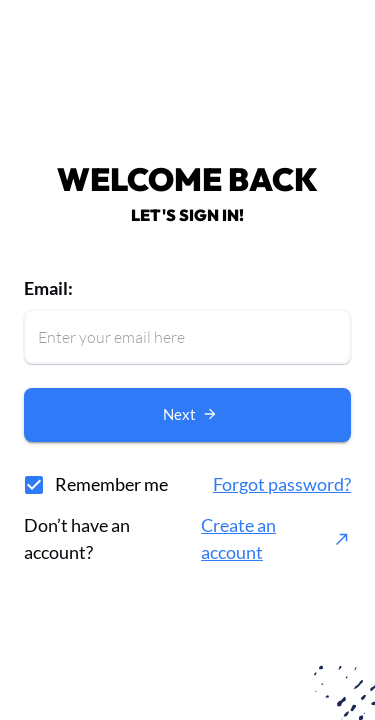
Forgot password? (282, 484)
